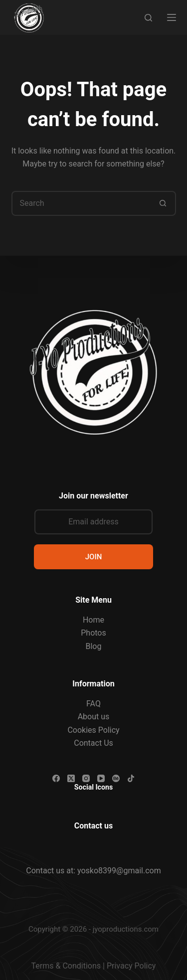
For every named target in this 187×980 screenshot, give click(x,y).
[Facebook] (56, 778)
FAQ (93, 704)
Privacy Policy (131, 966)
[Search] (148, 18)
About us (94, 717)
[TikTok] (131, 778)
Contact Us (93, 743)
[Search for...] (81, 203)
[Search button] (164, 203)
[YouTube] (101, 778)
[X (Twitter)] (71, 778)
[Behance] (116, 778)
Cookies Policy (93, 730)
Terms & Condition (64, 966)
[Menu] (172, 17)
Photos (93, 633)
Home (93, 620)
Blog (94, 646)
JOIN (94, 557)
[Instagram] (86, 778)
